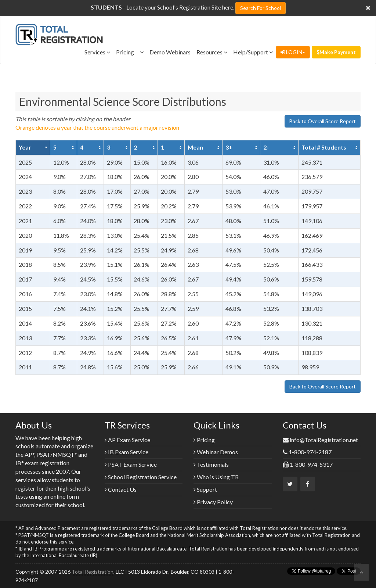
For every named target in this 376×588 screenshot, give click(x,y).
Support (205, 489)
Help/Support (253, 52)
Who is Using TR (216, 477)
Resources (212, 52)
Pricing (130, 52)
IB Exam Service (126, 452)
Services (97, 52)
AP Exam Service (127, 440)
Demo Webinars (170, 52)
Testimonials (211, 464)
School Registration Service (141, 477)
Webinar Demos (216, 452)
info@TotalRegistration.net (324, 440)
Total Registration (93, 572)
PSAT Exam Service (131, 464)
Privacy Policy (213, 502)
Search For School (261, 8)
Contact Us (121, 489)
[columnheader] (33, 147)
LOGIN (293, 52)
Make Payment (336, 52)
